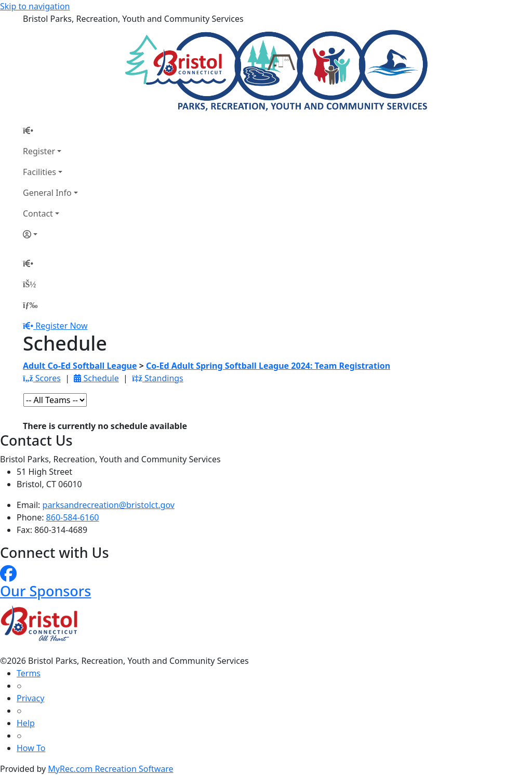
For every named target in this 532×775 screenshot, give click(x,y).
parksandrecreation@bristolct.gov (109, 505)
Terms (29, 673)
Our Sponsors (45, 591)
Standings (158, 378)
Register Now (61, 326)
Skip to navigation (35, 6)
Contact (38, 213)
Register (39, 151)
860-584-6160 (73, 517)
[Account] (50, 234)
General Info (47, 193)
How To (31, 748)
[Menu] (30, 305)
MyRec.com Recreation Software (110, 769)
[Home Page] (50, 130)
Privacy (30, 698)
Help (26, 723)
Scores (42, 378)
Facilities (39, 172)
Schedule (96, 378)
